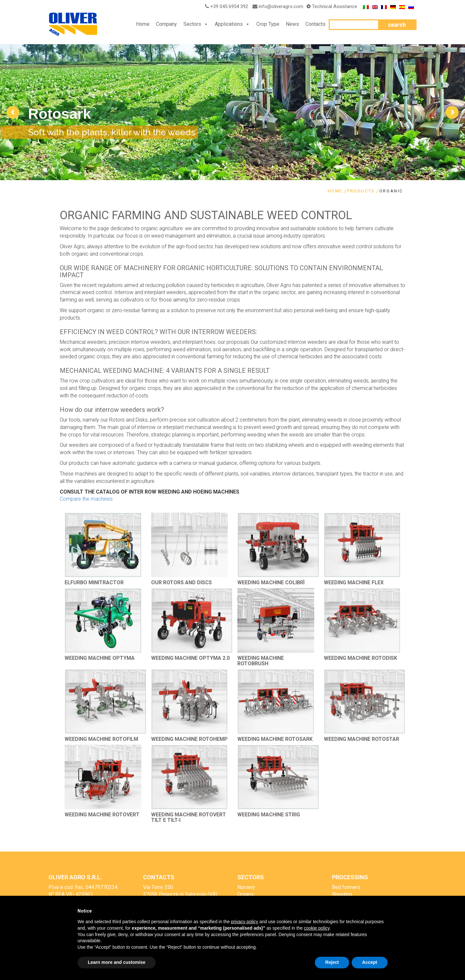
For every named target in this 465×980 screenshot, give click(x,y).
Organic (246, 894)
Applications (229, 24)
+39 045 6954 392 (226, 6)
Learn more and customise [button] (117, 962)
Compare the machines (86, 499)
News (292, 24)
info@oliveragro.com (281, 6)
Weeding (342, 894)
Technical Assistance (335, 6)
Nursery (246, 887)
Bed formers (346, 887)
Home (143, 24)
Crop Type (268, 24)
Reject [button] (332, 962)
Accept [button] (370, 962)
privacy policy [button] (244, 922)
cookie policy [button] (317, 928)
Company (166, 24)
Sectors (192, 24)
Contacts (315, 24)
